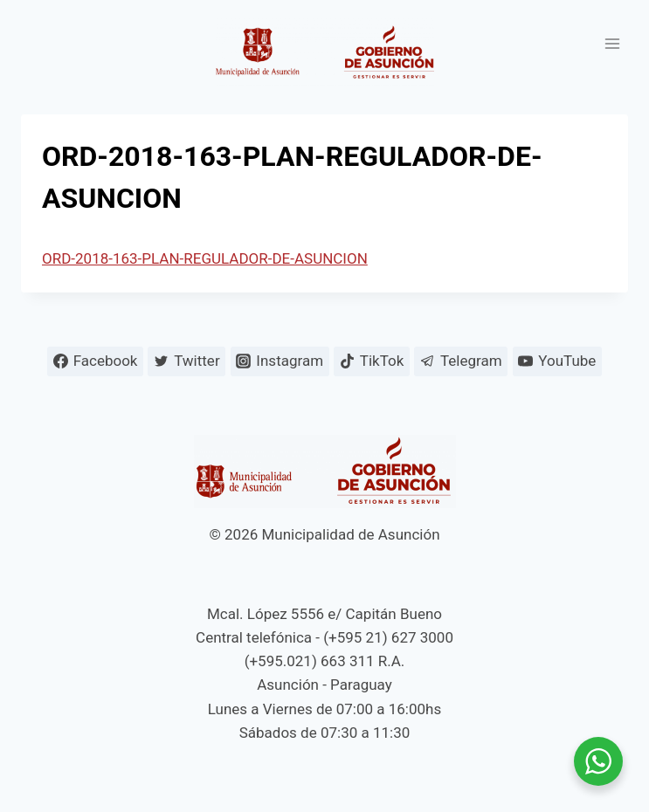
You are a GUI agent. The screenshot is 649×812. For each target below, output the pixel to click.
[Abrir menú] (612, 43)
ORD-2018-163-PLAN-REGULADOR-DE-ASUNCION (205, 258)
